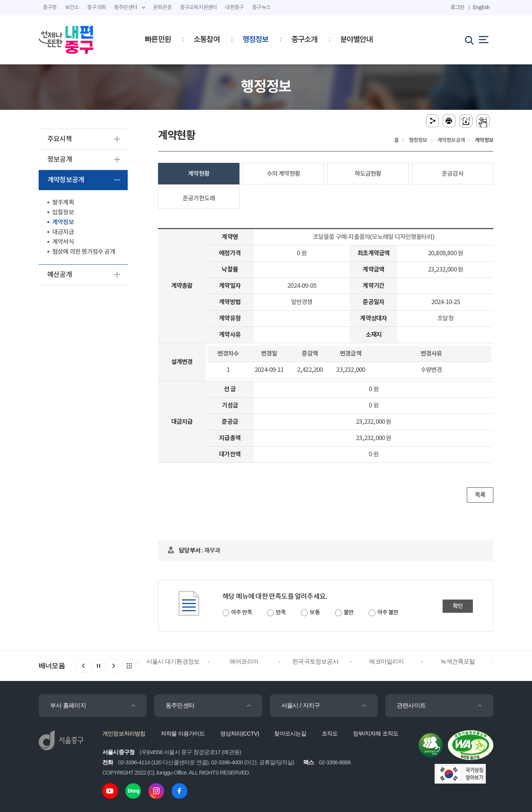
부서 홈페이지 (68, 705)
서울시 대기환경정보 (173, 661)
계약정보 (63, 222)
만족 (281, 613)
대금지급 (63, 232)
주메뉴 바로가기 (266, 0)
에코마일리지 (386, 661)
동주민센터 (180, 705)
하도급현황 (368, 174)
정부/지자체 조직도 (376, 733)
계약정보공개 (66, 180)
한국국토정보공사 (315, 661)
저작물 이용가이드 (183, 733)
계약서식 (63, 242)
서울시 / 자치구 (300, 705)
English (481, 7)
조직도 (330, 733)
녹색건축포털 (458, 661)
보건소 (72, 8)
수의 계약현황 (283, 174)
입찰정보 (63, 212)
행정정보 (256, 40)
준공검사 (453, 174)
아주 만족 (242, 613)
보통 (315, 613)
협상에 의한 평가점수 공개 (84, 252)
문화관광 (162, 8)
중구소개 (304, 40)
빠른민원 (158, 40)
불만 (349, 613)
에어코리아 (244, 661)
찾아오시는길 (290, 733)
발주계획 (63, 203)
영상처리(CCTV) (240, 733)
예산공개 (60, 275)
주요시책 (60, 139)
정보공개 (60, 160)
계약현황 (199, 174)
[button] (114, 666)
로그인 (458, 7)
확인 (458, 606)
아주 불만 (388, 613)
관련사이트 (411, 705)
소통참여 (207, 40)
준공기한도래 (199, 198)
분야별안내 (357, 40)
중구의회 (96, 8)
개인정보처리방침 (124, 733)
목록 (480, 495)
